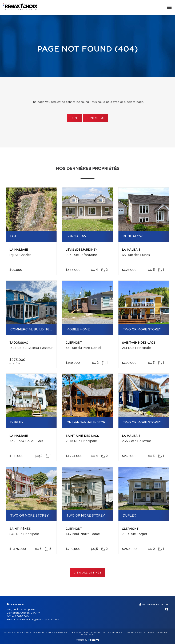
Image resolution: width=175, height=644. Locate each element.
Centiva (94, 640)
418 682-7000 (20, 616)
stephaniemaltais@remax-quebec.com (37, 620)
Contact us (96, 118)
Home (75, 118)
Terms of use (152, 632)
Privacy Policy (136, 632)
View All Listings (87, 573)
